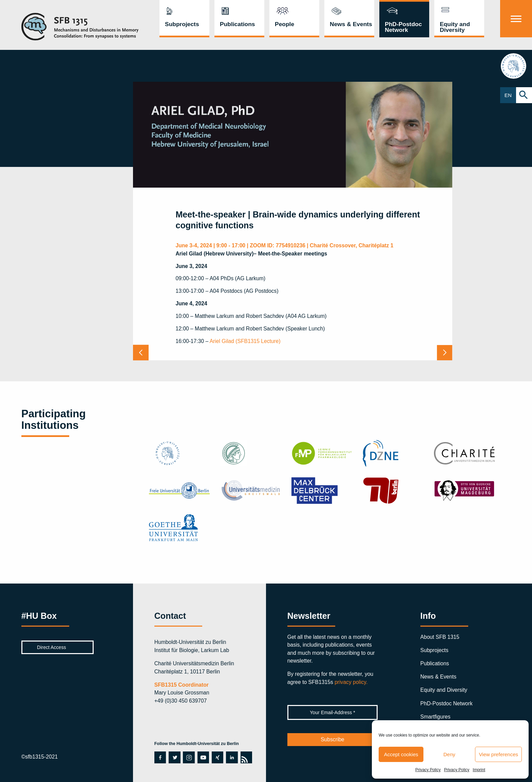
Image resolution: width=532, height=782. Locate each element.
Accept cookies (401, 754)
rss (246, 757)
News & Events (351, 24)
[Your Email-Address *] (333, 712)
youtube (203, 757)
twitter (174, 757)
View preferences (498, 754)
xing (217, 757)
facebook (160, 757)
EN (508, 95)
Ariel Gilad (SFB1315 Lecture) (245, 341)
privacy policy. (351, 682)
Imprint (479, 770)
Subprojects (182, 24)
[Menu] (516, 19)
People (284, 24)
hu (516, 66)
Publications (237, 24)
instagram (188, 757)
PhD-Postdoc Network (403, 27)
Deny (449, 754)
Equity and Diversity (455, 27)
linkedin (231, 757)
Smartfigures (435, 717)
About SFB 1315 (440, 637)
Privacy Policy (428, 770)
